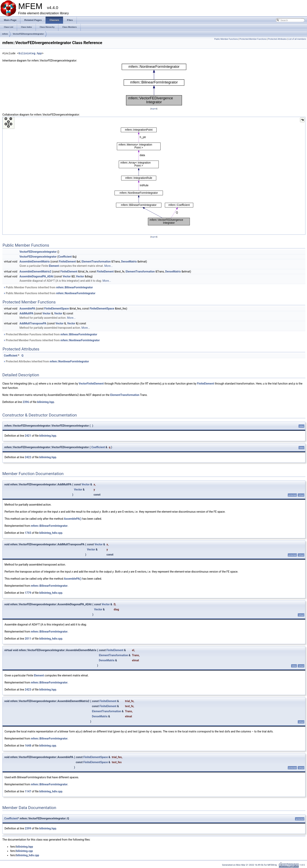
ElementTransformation (96, 262)
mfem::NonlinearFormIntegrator (76, 293)
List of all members (297, 39)
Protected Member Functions (253, 39)
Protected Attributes (277, 39)
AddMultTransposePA (33, 323)
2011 (28, 639)
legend (154, 109)
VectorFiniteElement (91, 384)
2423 (28, 690)
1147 (28, 791)
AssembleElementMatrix (35, 262)
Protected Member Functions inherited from (50, 334)
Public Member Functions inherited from (48, 287)
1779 (28, 593)
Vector (67, 276)
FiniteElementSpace (57, 309)
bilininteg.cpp (48, 746)
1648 (28, 746)
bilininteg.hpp (30, 53)
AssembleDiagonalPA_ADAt (37, 276)
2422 (28, 457)
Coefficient (65, 257)
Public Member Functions (226, 39)
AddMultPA (27, 313)
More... (109, 266)
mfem (5, 34)
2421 (28, 436)
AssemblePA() (73, 519)
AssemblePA (27, 309)
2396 (26, 402)
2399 (28, 828)
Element (54, 266)
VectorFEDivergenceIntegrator (28, 34)
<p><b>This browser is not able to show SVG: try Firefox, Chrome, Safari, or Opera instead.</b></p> (154, 85)
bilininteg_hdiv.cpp (51, 533)
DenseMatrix (129, 262)
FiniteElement (67, 262)
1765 (28, 533)
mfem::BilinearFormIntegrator (75, 287)
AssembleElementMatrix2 (36, 272)
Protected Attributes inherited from (46, 361)
